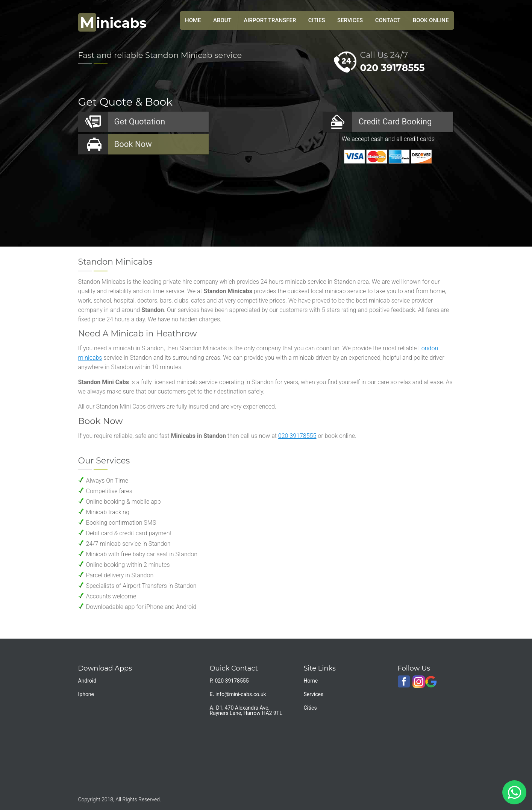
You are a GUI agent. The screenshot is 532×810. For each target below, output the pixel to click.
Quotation (140, 122)
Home (311, 681)
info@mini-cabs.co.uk (241, 694)
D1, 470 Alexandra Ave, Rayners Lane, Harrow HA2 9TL (246, 710)
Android (87, 681)
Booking (395, 122)
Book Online (431, 20)
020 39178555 (393, 68)
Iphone (86, 694)
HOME (193, 20)
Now (133, 144)
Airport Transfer (270, 20)
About (222, 20)
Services (350, 20)
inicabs (112, 23)
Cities (317, 20)
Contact (388, 20)
